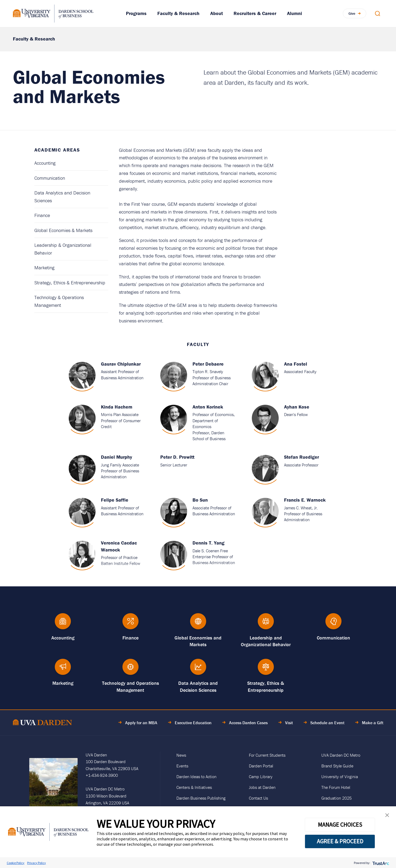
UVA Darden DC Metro (341, 755)
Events (182, 766)
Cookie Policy (16, 863)
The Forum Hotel (336, 787)
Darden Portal (261, 766)
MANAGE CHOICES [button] (340, 825)
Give (352, 13)
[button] (387, 816)
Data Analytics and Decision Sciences (62, 197)
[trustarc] (380, 863)
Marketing (44, 268)
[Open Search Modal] (377, 13)
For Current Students (267, 755)
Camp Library (261, 777)
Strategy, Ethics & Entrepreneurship (70, 283)
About (217, 13)
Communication (50, 178)
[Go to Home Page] (42, 723)
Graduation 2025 (337, 798)
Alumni (295, 13)
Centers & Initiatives (194, 787)
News (181, 755)
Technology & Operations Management (59, 301)
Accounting (45, 163)
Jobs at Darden (262, 787)
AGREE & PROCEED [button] (340, 841)
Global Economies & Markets (63, 230)
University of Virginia (340, 777)
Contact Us (258, 798)
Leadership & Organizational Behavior (63, 249)
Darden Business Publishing (201, 798)
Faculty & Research (178, 13)
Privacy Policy (37, 863)
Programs (136, 13)
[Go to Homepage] (53, 14)
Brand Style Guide (337, 766)
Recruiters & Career (255, 13)
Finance (42, 215)
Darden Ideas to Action (196, 777)
